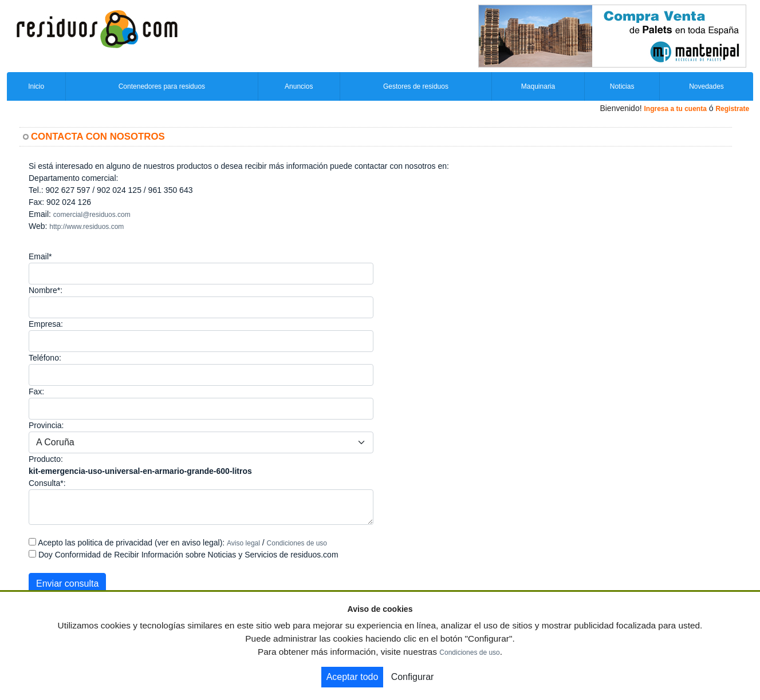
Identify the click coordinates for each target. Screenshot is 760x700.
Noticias (622, 86)
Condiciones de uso (297, 543)
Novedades (706, 86)
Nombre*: (46, 290)
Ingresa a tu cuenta (675, 109)
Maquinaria (538, 86)
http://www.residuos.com (86, 227)
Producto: (46, 459)
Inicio (36, 86)
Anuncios (299, 86)
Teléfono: (45, 358)
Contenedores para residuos (162, 86)
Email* (40, 256)
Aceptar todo (353, 677)
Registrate (732, 109)
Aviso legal (243, 543)
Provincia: (46, 425)
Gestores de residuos (416, 86)
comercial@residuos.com (92, 215)
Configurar (413, 677)
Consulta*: (47, 483)
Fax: (36, 391)
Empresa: (46, 324)
